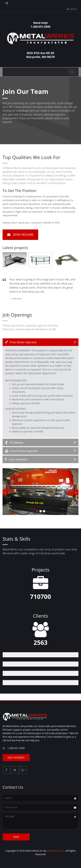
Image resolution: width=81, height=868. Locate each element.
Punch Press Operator (22, 451)
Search (72, 9)
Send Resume (20, 235)
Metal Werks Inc (56, 851)
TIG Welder (14, 443)
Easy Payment (16, 757)
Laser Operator (16, 459)
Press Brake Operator (21, 342)
